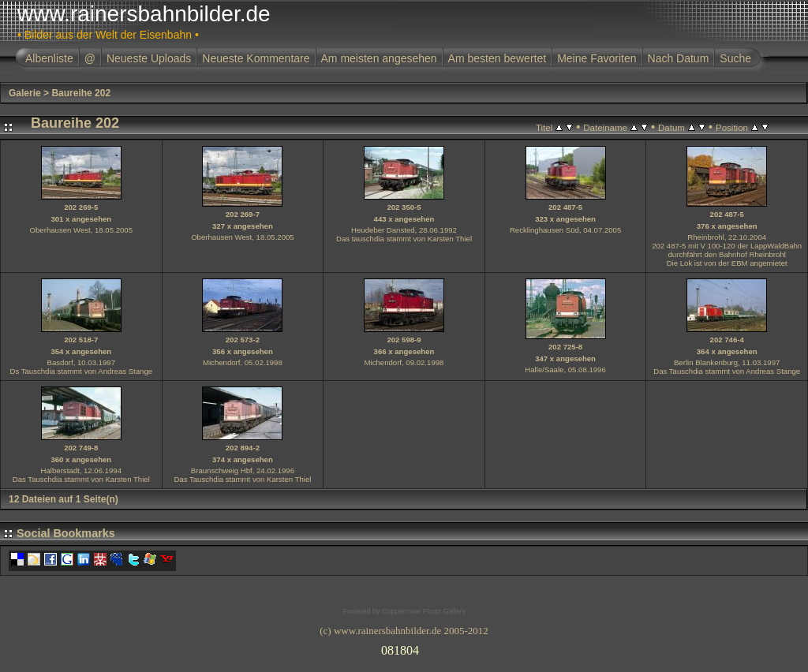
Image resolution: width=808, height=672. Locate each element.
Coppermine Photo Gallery (424, 611)
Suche (735, 58)
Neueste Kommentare (256, 58)
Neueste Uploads (149, 58)
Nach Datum (679, 58)
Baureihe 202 (81, 93)
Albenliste (49, 58)
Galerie (25, 93)
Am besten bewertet (498, 58)
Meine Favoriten (597, 58)
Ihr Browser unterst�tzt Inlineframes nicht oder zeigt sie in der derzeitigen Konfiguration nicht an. (404, 648)
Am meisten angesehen (379, 58)
